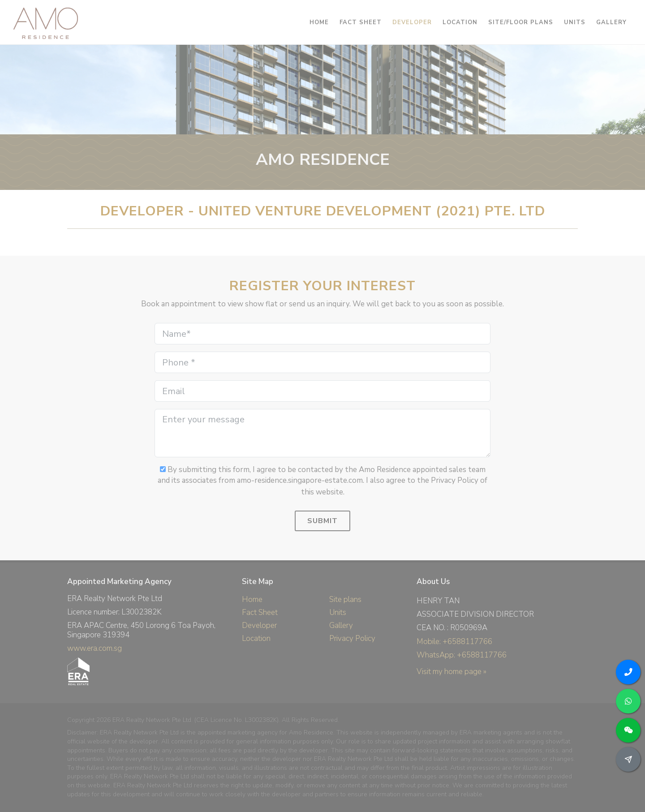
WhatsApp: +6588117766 (462, 655)
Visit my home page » (451, 672)
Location (256, 638)
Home (252, 599)
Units (338, 612)
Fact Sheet (260, 612)
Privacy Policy (352, 638)
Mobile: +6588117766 (454, 642)
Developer (259, 625)
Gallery (341, 625)
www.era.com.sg (95, 648)
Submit (322, 521)
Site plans (345, 599)
